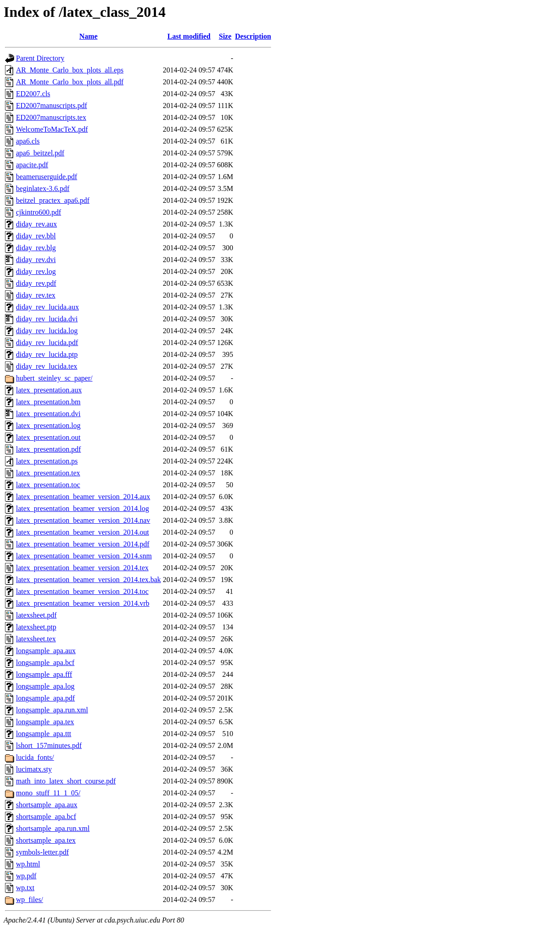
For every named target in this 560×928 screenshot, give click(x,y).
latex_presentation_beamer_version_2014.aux (83, 497)
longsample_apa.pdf (45, 698)
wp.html (28, 864)
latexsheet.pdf (36, 615)
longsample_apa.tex (45, 722)
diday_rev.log (36, 271)
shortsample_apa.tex (46, 840)
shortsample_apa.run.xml (53, 828)
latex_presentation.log (48, 425)
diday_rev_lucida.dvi (47, 319)
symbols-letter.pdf (42, 852)
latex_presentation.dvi (48, 414)
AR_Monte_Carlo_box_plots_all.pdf (70, 82)
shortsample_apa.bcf (46, 817)
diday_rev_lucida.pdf (47, 343)
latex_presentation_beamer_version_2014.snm (84, 556)
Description (253, 36)
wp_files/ (30, 900)
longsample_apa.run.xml (52, 710)
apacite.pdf (32, 165)
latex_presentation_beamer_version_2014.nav (83, 520)
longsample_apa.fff (44, 674)
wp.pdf (26, 876)
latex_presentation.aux (49, 390)
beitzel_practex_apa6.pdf (53, 200)
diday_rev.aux (36, 224)
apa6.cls (28, 141)
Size (225, 36)
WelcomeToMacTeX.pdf (52, 129)
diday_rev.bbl (36, 236)
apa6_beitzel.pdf (40, 153)
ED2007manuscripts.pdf (51, 106)
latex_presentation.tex (48, 473)
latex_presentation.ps (47, 461)
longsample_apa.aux (46, 651)
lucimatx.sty (34, 769)
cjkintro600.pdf (39, 212)
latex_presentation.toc (48, 485)
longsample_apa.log (45, 686)
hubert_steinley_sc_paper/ (54, 378)
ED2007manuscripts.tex (51, 117)
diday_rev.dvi (36, 260)
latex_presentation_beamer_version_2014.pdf (83, 544)
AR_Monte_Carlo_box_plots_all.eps (70, 70)
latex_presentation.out (48, 437)
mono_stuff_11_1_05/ (48, 793)
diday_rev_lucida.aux (47, 307)
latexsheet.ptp (36, 627)
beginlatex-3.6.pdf (43, 188)
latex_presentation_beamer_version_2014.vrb (83, 603)
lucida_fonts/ (35, 757)
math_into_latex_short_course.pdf (66, 781)
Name (88, 36)
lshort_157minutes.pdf (49, 745)
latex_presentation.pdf (49, 449)
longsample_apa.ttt (44, 734)
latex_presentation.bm (48, 402)
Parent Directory (40, 58)
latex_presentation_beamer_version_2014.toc (82, 591)
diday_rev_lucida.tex (47, 366)
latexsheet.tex (36, 639)
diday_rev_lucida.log (47, 331)
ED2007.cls (33, 94)
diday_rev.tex (36, 295)
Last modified (189, 36)
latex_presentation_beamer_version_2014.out (82, 532)
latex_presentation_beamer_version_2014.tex (82, 568)
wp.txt (25, 888)
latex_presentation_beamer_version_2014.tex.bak (88, 580)
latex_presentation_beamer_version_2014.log (82, 508)
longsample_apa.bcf (45, 662)
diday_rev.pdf (36, 283)
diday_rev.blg (36, 248)
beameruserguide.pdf (46, 177)
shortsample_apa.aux (47, 805)
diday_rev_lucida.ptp (47, 354)
